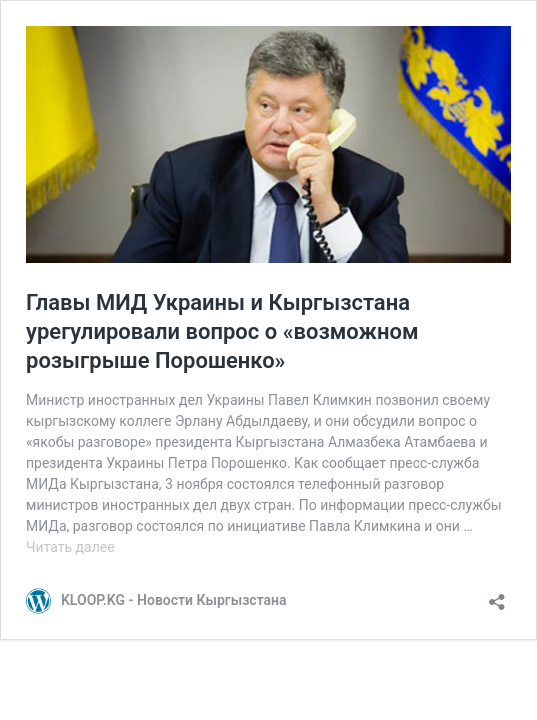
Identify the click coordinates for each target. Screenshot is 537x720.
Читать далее (70, 547)
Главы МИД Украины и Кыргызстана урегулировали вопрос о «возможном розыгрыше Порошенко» (222, 331)
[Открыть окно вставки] (497, 595)
